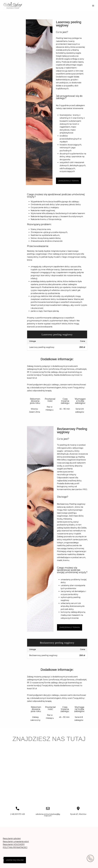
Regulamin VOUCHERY (14, 844)
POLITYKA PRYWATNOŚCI (15, 847)
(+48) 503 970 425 (17, 814)
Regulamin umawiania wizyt (16, 842)
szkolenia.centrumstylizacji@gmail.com (48, 815)
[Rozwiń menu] (93, 6)
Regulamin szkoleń (12, 839)
